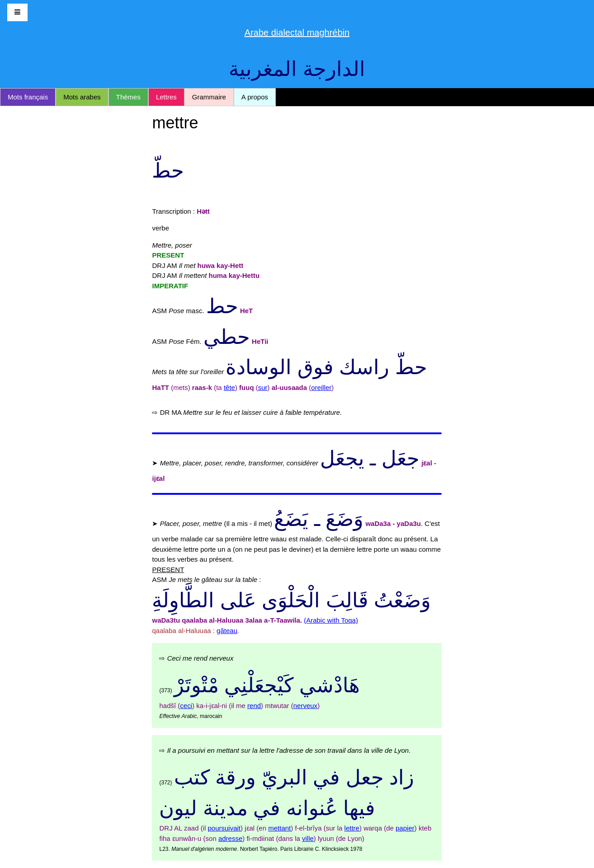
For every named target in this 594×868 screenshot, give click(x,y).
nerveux (305, 706)
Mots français (28, 97)
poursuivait (224, 828)
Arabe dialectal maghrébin (297, 33)
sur (263, 387)
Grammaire (209, 97)
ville (308, 838)
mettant (279, 828)
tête (229, 387)
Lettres (166, 97)
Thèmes (128, 97)
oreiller (321, 387)
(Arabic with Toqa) (331, 620)
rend (254, 706)
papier (405, 828)
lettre (352, 828)
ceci (186, 706)
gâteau (227, 631)
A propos (255, 97)
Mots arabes (82, 97)
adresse (230, 838)
